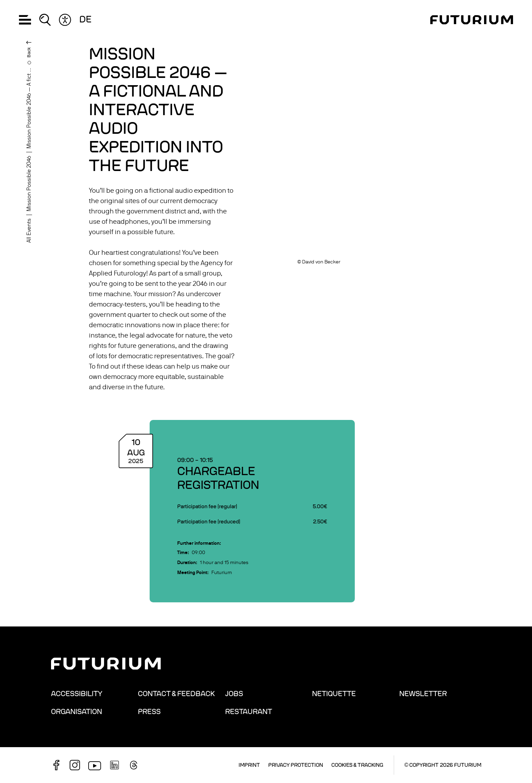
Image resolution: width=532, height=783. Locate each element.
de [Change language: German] (85, 20)
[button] (25, 20)
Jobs (234, 694)
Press (149, 712)
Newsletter (423, 694)
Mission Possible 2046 (29, 184)
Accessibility (77, 694)
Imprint (249, 765)
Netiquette (334, 694)
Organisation (77, 712)
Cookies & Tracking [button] (357, 765)
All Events (29, 231)
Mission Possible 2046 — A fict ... (29, 108)
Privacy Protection (296, 765)
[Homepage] (472, 20)
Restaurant (249, 712)
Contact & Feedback (176, 694)
